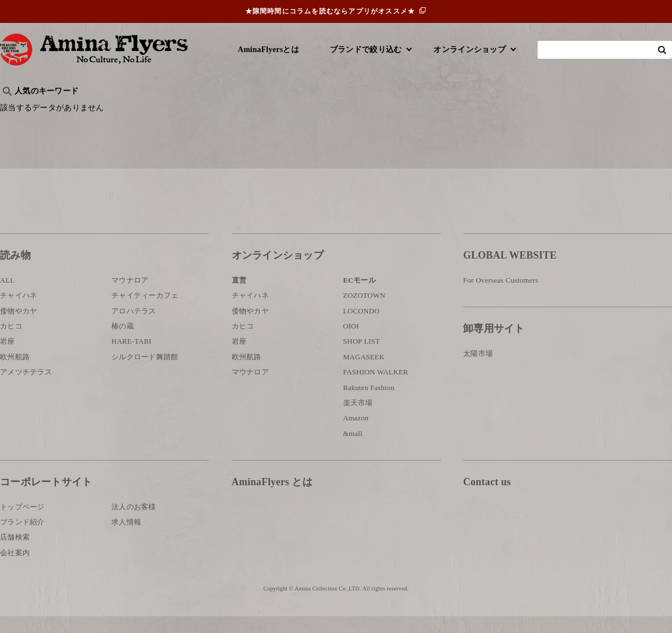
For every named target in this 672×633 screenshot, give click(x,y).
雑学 (95, 109)
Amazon (356, 435)
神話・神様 (321, 109)
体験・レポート (540, 109)
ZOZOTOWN (365, 312)
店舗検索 (15, 554)
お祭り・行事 (422, 109)
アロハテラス (134, 328)
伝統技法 (479, 109)
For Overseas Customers (501, 297)
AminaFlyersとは (269, 50)
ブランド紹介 (22, 539)
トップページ (22, 523)
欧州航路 (15, 374)
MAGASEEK (364, 374)
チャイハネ (18, 312)
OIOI (351, 343)
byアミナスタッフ (252, 109)
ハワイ (59, 109)
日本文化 (187, 109)
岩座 (8, 358)
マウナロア (130, 297)
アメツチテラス (26, 389)
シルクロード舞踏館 (145, 374)
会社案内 (15, 569)
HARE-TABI (132, 358)
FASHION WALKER (376, 389)
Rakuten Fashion (369, 404)
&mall (353, 450)
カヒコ (11, 343)
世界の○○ (137, 109)
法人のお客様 (134, 523)
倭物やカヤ (18, 328)
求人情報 (126, 539)
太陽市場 (478, 370)
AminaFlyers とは (272, 499)
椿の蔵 (123, 343)
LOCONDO (362, 328)
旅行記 (18, 109)
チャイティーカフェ (145, 312)
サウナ (369, 109)
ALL (7, 297)
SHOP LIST (362, 358)
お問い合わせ (530, 535)
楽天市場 (358, 419)
